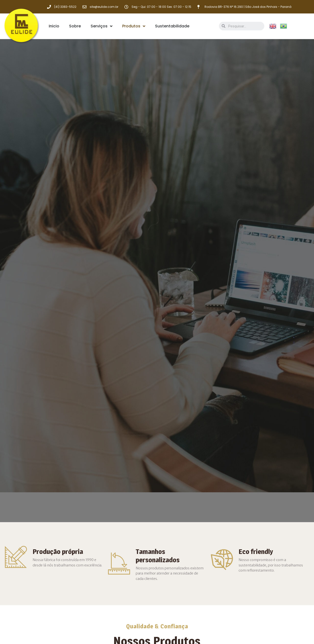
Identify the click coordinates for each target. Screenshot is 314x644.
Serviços (102, 26)
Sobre (75, 26)
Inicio (54, 26)
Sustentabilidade (172, 26)
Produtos (134, 26)
